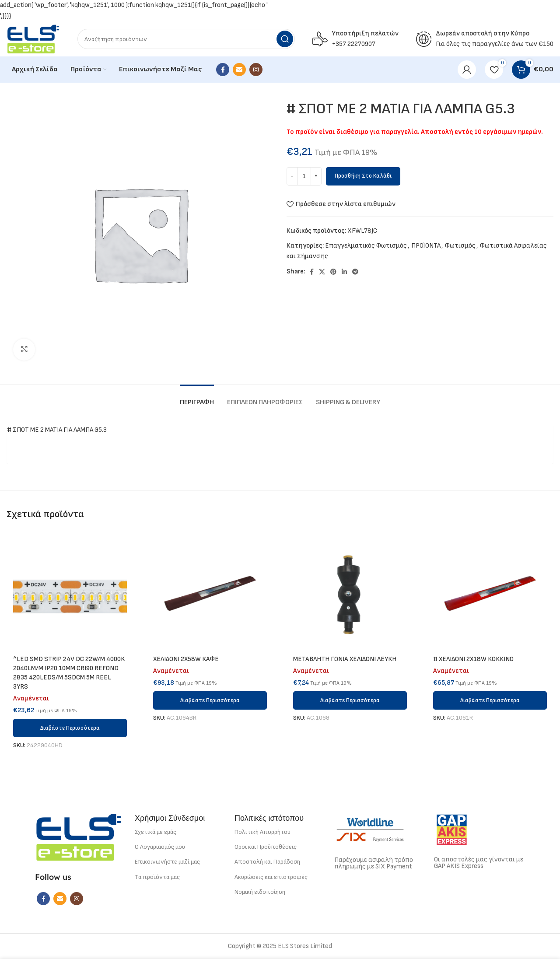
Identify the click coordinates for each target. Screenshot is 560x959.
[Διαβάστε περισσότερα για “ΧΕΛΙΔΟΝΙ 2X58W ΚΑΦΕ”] (210, 700)
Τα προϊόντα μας (157, 877)
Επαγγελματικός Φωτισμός (366, 246)
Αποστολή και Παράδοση (267, 862)
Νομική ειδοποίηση (260, 892)
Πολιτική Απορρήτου (262, 832)
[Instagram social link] (256, 70)
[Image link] (79, 837)
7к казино (280, 11)
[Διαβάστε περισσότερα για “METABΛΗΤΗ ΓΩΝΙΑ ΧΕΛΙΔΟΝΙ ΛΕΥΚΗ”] (350, 700)
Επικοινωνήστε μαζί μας (167, 862)
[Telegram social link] (355, 272)
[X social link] (322, 272)
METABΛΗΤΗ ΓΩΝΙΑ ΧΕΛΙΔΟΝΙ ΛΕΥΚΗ (345, 659)
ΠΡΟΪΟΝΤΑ (426, 246)
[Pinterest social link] (333, 272)
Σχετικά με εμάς (156, 832)
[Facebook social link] (223, 70)
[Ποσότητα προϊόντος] (304, 176)
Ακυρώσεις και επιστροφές (271, 877)
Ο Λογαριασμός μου (160, 847)
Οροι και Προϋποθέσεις (266, 847)
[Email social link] (239, 70)
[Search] (186, 39)
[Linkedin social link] (344, 272)
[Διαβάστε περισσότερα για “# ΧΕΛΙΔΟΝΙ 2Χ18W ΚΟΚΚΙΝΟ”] (490, 700)
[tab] (197, 398)
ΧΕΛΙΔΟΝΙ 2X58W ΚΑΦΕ (186, 659)
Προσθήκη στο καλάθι (363, 176)
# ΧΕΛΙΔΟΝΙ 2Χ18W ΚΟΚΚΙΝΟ (473, 659)
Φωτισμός (460, 246)
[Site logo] (33, 39)
